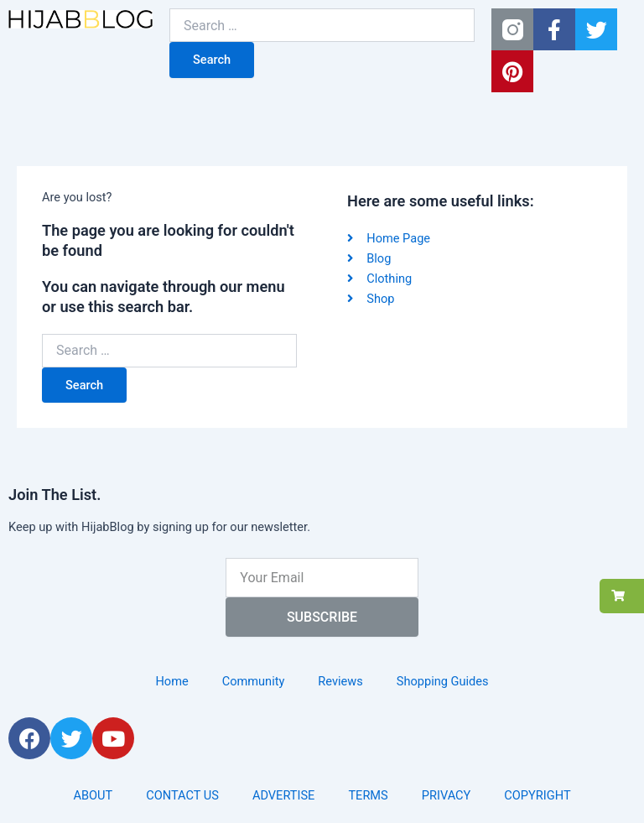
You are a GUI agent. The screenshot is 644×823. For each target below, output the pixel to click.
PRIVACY (447, 795)
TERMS (368, 795)
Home (171, 681)
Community (254, 681)
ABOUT (93, 795)
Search (212, 60)
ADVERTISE (284, 795)
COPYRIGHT (537, 795)
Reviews (340, 681)
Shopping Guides (443, 681)
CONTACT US (182, 795)
